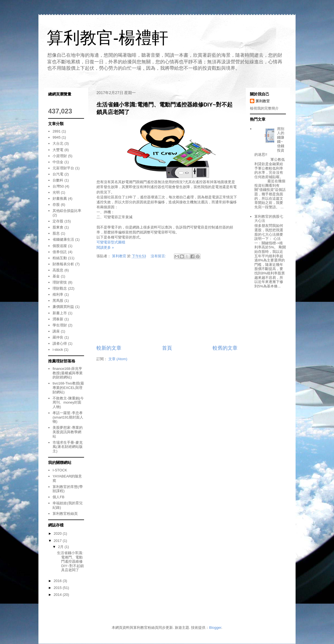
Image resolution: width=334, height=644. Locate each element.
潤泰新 (58, 319)
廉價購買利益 (63, 307)
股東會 (58, 227)
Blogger (215, 628)
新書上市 (60, 313)
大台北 (58, 143)
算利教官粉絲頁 (65, 514)
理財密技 (60, 282)
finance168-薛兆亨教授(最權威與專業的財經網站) (67, 373)
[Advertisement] (167, 303)
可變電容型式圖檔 (111, 242)
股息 (56, 233)
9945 (57, 137)
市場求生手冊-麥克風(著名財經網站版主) (67, 447)
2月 (61, 547)
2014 (58, 595)
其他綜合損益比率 (67, 211)
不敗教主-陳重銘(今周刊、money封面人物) (68, 402)
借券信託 (60, 252)
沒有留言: (159, 256)
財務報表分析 (63, 264)
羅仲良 (58, 337)
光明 (56, 192)
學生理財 (60, 325)
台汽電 (58, 174)
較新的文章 (109, 348)
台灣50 (58, 186)
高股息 (58, 270)
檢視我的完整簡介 (264, 108)
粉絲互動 (60, 258)
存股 (56, 205)
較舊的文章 (225, 348)
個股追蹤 (60, 246)
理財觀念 (60, 288)
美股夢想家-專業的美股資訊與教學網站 (67, 432)
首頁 (167, 348)
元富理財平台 (63, 168)
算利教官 (263, 101)
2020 (58, 533)
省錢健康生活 (63, 239)
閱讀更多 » (105, 247)
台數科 (58, 180)
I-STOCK (60, 470)
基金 (56, 276)
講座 (56, 331)
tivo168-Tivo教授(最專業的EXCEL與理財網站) (68, 388)
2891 (57, 131)
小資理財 (60, 156)
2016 (58, 581)
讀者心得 (60, 343)
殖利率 (58, 294)
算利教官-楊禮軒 (108, 38)
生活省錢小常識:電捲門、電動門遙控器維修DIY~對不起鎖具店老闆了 (70, 561)
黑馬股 (58, 301)
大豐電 (58, 150)
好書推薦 (60, 198)
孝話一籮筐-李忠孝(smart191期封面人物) (68, 417)
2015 (58, 588)
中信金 (58, 162)
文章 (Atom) (118, 359)
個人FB (58, 497)
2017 (58, 541)
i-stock (58, 350)
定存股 (58, 221)
